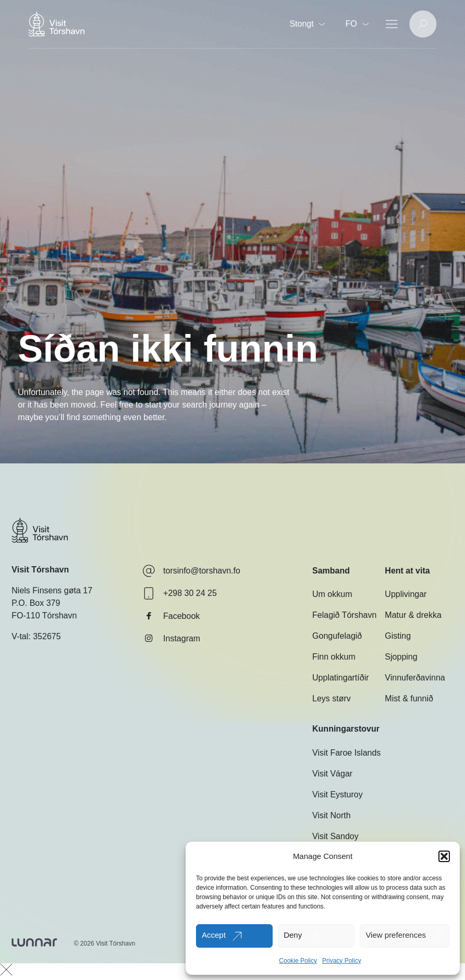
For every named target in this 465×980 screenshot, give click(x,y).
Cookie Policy (298, 961)
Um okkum (332, 594)
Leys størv (332, 698)
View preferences (396, 935)
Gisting (398, 636)
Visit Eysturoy (338, 794)
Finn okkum (334, 657)
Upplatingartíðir (341, 678)
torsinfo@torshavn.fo (191, 571)
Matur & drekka (413, 615)
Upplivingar (406, 594)
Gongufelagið (337, 636)
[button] (444, 856)
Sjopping (401, 657)
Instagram (171, 638)
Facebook (171, 616)
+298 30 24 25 (180, 593)
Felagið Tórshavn (344, 615)
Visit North (332, 815)
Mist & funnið (409, 698)
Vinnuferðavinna (415, 678)
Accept (214, 935)
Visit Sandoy (335, 836)
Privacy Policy (342, 961)
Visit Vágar (332, 774)
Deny (293, 935)
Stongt (307, 24)
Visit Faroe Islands (346, 753)
